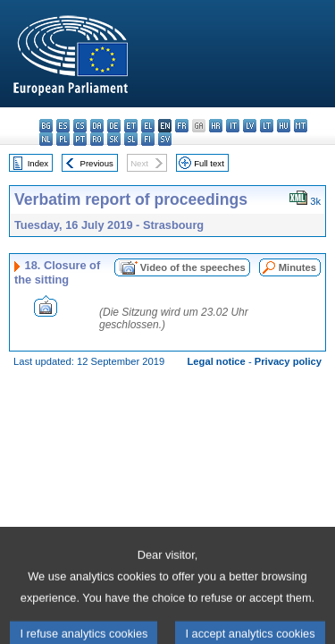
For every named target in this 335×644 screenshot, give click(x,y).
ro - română (97, 139)
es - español (63, 126)
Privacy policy (288, 361)
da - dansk (97, 126)
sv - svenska (165, 139)
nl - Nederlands (46, 139)
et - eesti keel (131, 126)
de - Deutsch (114, 126)
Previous (97, 163)
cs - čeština (80, 126)
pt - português (80, 139)
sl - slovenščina (131, 139)
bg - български (46, 126)
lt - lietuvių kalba (267, 126)
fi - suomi (148, 139)
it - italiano (233, 126)
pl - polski (63, 139)
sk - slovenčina (114, 139)
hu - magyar (284, 126)
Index (38, 163)
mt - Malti (301, 126)
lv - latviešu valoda (250, 126)
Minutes (297, 267)
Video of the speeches (193, 267)
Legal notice (217, 361)
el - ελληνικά (148, 126)
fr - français (182, 126)
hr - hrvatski (216, 126)
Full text (209, 163)
